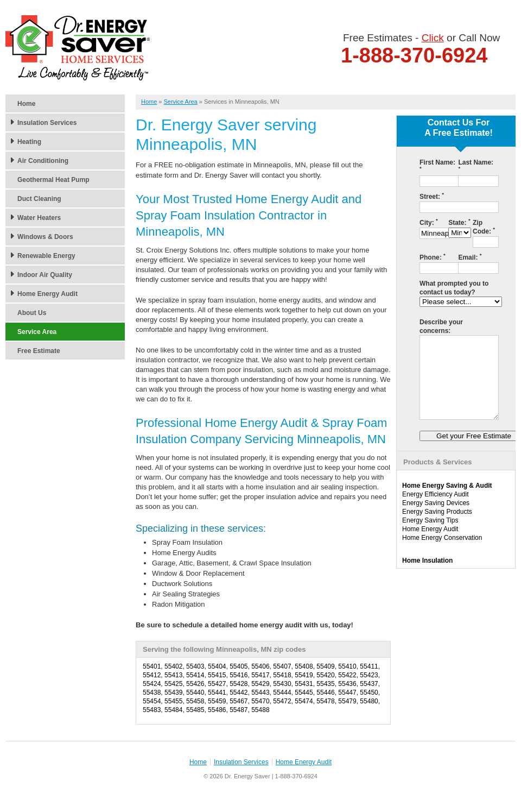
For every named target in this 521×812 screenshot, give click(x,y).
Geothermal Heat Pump (53, 180)
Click (433, 38)
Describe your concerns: (441, 326)
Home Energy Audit (47, 294)
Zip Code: (484, 227)
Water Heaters (39, 218)
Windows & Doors (45, 237)
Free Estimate (39, 351)
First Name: (437, 165)
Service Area (37, 332)
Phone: (433, 257)
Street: (432, 196)
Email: (470, 257)
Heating (29, 142)
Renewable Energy (46, 256)
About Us (32, 313)
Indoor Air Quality (45, 275)
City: (429, 222)
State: (459, 222)
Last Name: (476, 165)
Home (26, 104)
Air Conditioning (43, 161)
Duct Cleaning (39, 199)
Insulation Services (47, 123)
